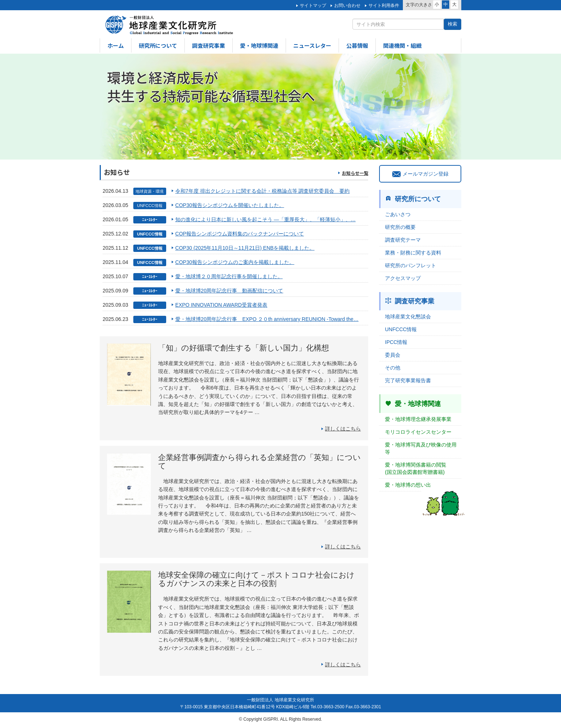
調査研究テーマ (403, 240)
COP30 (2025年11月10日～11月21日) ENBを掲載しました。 (245, 248)
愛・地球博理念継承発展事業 (418, 419)
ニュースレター (312, 45)
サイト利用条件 (384, 5)
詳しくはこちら (343, 429)
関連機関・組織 (402, 45)
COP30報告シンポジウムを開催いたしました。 (230, 205)
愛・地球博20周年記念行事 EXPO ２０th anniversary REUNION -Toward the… (267, 319)
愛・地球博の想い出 (408, 485)
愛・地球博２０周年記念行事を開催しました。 (229, 276)
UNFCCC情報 (401, 329)
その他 (393, 368)
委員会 (393, 355)
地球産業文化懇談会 (408, 317)
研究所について (158, 45)
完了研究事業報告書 (408, 380)
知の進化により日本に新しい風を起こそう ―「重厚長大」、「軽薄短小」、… (266, 219)
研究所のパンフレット (411, 265)
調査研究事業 (209, 45)
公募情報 (357, 45)
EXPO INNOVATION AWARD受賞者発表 (221, 305)
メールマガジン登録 (420, 174)
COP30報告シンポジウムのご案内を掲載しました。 (235, 262)
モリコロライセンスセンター (418, 432)
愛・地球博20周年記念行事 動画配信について (229, 291)
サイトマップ (313, 5)
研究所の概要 (400, 227)
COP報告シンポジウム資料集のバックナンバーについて (240, 234)
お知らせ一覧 (355, 173)
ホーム (116, 45)
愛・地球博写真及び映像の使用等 (421, 448)
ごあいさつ (398, 214)
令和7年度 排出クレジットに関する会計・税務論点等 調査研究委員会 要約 (263, 191)
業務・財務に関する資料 (413, 253)
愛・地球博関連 (259, 45)
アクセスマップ (403, 278)
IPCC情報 (396, 342)
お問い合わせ (347, 5)
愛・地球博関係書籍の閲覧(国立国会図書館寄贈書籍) (416, 468)
